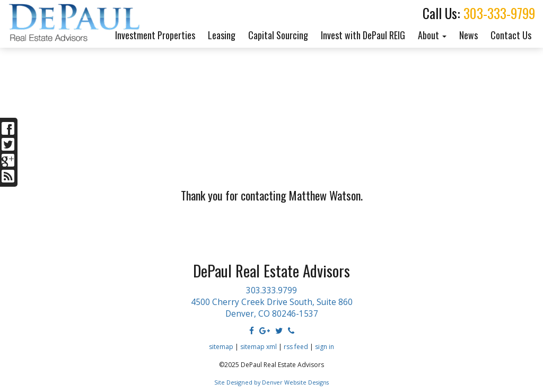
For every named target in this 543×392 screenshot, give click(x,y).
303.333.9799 (271, 290)
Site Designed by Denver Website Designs (271, 382)
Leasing (222, 35)
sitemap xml (259, 347)
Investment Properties (155, 35)
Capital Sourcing (278, 35)
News (468, 35)
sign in (325, 347)
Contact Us (511, 35)
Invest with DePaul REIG (363, 35)
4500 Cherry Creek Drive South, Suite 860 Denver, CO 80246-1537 (272, 308)
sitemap (221, 347)
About (432, 35)
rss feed (296, 347)
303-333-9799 (499, 13)
